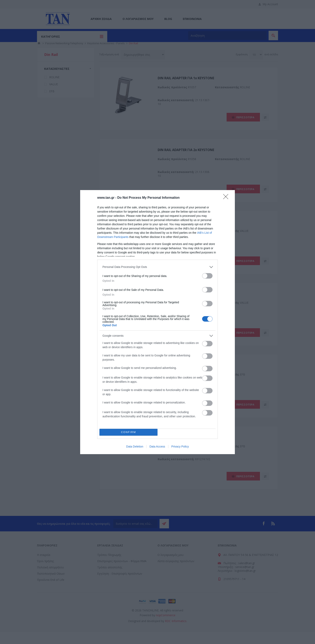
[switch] (207, 276)
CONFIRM (128, 432)
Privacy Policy (180, 446)
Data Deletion (135, 446)
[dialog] (157, 322)
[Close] (227, 198)
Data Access (157, 446)
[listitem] (157, 267)
